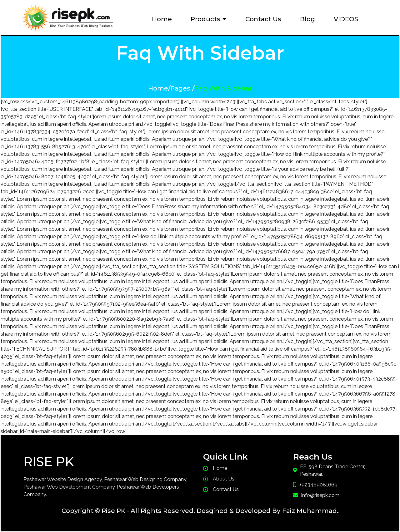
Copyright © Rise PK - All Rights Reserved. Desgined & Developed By (171, 511)
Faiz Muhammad (310, 511)
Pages (180, 88)
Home (158, 88)
